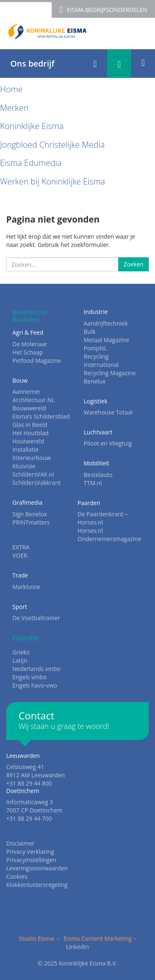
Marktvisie (26, 587)
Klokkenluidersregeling (37, 885)
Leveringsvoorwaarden (37, 868)
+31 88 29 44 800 (29, 783)
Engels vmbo (30, 677)
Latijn (20, 660)
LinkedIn (78, 947)
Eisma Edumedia (31, 163)
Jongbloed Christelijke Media (52, 145)
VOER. (20, 555)
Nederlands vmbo (36, 669)
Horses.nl (90, 531)
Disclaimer (20, 843)
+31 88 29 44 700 (29, 818)
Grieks (21, 652)
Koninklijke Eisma (32, 126)
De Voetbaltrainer (36, 618)
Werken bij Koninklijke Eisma (52, 181)
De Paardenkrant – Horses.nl (103, 518)
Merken (14, 108)
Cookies (17, 876)
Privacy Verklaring (30, 852)
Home (11, 89)
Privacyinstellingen (31, 860)
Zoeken (134, 264)
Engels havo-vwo (35, 685)
